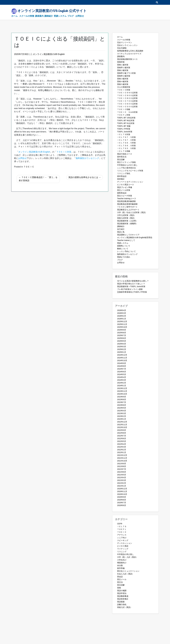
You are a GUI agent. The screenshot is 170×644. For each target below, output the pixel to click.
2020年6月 (122, 505)
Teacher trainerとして (126, 240)
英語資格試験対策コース (127, 59)
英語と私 (121, 232)
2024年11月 (122, 358)
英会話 (120, 577)
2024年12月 (122, 355)
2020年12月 (122, 489)
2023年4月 (122, 411)
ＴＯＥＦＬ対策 (124, 115)
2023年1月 (122, 419)
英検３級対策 (123, 79)
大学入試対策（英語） (126, 215)
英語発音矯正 (123, 599)
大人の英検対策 (124, 87)
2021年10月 (122, 461)
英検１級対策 (123, 65)
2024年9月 (122, 363)
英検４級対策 (123, 81)
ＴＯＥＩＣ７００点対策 (127, 101)
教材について (123, 249)
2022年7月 (122, 436)
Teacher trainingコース (127, 198)
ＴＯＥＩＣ (29, 167)
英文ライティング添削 (126, 162)
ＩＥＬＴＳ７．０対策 (126, 140)
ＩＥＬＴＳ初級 (124, 151)
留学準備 (121, 568)
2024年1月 (122, 386)
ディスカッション (125, 543)
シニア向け (122, 538)
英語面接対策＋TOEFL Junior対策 (131, 286)
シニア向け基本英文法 (126, 168)
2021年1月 (122, 486)
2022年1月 (122, 452)
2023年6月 (122, 405)
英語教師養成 (123, 596)
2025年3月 (122, 347)
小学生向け (122, 560)
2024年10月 (122, 360)
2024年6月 (122, 372)
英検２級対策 (123, 70)
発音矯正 (121, 179)
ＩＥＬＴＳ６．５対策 (126, 143)
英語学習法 (122, 593)
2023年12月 (122, 388)
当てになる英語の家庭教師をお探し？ (133, 281)
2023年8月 (122, 399)
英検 (119, 588)
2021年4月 (122, 477)
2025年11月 (122, 324)
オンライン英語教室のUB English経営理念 (135, 237)
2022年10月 (122, 427)
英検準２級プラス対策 (126, 73)
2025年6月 (122, 338)
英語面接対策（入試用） (127, 221)
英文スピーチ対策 (125, 196)
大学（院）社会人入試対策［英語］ (132, 212)
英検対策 (121, 62)
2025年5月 (122, 341)
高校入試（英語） (125, 607)
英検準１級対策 (124, 68)
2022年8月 (122, 433)
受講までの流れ (124, 257)
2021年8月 (122, 466)
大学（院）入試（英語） (127, 557)
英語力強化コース (125, 154)
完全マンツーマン (125, 42)
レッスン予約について (126, 251)
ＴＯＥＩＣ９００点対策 (127, 95)
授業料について (124, 246)
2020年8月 (122, 500)
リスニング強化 (124, 173)
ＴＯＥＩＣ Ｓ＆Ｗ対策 (127, 112)
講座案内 (39, 16)
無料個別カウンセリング (127, 254)
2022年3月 (122, 447)
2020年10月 (122, 494)
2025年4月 (122, 344)
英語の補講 (122, 591)
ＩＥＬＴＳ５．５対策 (126, 148)
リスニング (122, 552)
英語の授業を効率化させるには (83, 177)
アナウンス (122, 535)
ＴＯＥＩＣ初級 (124, 109)
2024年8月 (122, 366)
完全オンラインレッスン (127, 45)
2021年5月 (122, 475)
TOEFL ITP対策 (124, 129)
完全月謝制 (122, 48)
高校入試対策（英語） (126, 218)
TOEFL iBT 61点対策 (126, 123)
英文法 (120, 582)
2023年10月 (122, 394)
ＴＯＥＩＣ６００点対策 (127, 104)
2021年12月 (122, 455)
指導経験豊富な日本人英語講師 (130, 51)
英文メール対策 (124, 190)
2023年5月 (122, 408)
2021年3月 (122, 480)
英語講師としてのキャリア (128, 235)
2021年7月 (122, 469)
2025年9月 (122, 330)
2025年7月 (122, 335)
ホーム (14, 16)
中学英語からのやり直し (127, 165)
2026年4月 (122, 310)
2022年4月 (122, 444)
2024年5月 (122, 374)
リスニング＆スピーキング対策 (130, 171)
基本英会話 (122, 176)
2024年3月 (122, 380)
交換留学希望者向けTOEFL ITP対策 (132, 292)
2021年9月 (122, 464)
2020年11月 (122, 491)
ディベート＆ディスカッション (130, 182)
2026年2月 (122, 316)
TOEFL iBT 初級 (124, 126)
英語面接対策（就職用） (127, 224)
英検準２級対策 (124, 76)
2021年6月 (122, 472)
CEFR (120, 524)
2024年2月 (122, 383)
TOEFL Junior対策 (125, 132)
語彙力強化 (122, 604)
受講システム (60, 16)
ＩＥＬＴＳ (122, 526)
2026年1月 (122, 319)
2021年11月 (122, 458)
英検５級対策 (123, 84)
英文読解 (121, 159)
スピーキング (123, 540)
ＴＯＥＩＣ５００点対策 (127, 107)
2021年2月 (122, 483)
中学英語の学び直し (126, 554)
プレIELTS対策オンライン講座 (130, 289)
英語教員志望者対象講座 (127, 204)
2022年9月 (122, 430)
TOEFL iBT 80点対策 (126, 120)
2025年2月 (122, 349)
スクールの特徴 (27, 16)
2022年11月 (122, 425)
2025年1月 (122, 352)
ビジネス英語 (123, 546)
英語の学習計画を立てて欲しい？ (131, 284)
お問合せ (80, 16)
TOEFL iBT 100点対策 (126, 118)
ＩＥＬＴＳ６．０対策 (126, 146)
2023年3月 (122, 413)
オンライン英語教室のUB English (49, 54)
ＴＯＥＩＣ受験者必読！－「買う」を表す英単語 (38, 179)
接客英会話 (122, 193)
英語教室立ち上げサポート (128, 210)
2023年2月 (122, 416)
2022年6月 (122, 438)
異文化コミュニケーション (128, 571)
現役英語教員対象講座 (126, 201)
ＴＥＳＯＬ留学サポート (127, 207)
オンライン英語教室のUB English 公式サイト (52, 11)
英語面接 (121, 602)
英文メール (122, 579)
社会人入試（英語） (126, 574)
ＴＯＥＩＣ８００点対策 (127, 98)
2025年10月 (122, 327)
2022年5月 (122, 441)
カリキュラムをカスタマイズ (129, 54)
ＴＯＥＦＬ (122, 529)
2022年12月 (122, 422)
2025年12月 (122, 321)
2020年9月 (122, 497)
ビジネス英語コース (126, 185)
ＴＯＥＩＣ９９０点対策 (127, 93)
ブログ (71, 16)
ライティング (123, 549)
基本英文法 (122, 157)
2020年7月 (122, 503)
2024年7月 (122, 369)
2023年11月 (122, 391)
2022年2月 (122, 450)
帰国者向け (122, 563)
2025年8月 (122, 333)
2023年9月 (122, 397)
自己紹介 (121, 229)
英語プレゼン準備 (125, 187)
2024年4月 (122, 377)
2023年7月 (122, 402)
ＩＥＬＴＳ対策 (124, 134)
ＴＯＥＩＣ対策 (124, 90)
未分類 (120, 565)
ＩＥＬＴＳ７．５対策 (126, 137)
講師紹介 (49, 16)
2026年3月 (122, 313)
